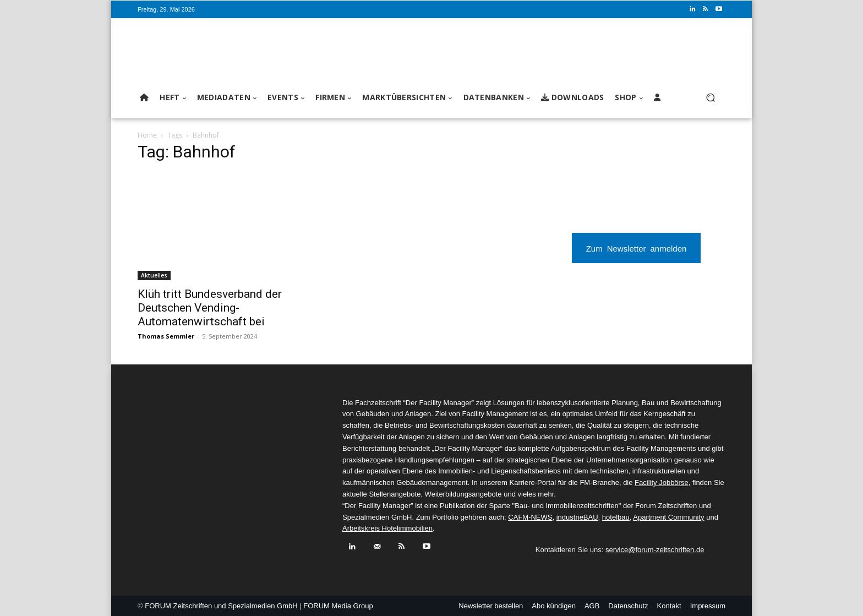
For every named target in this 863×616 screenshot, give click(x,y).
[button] (710, 98)
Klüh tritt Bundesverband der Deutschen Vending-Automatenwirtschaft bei (210, 308)
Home (147, 135)
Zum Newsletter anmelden (637, 248)
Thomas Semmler (166, 336)
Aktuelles (154, 275)
